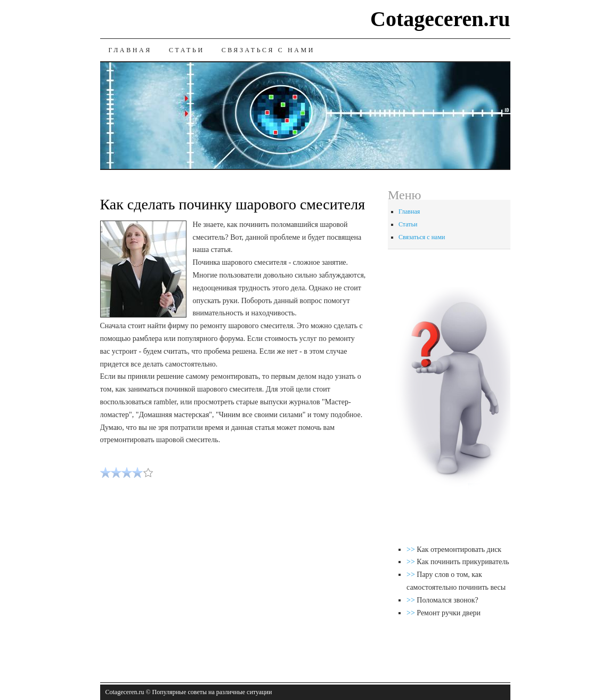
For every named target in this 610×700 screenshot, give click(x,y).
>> (412, 550)
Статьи (187, 50)
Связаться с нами (268, 50)
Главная (130, 50)
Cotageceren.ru (440, 19)
